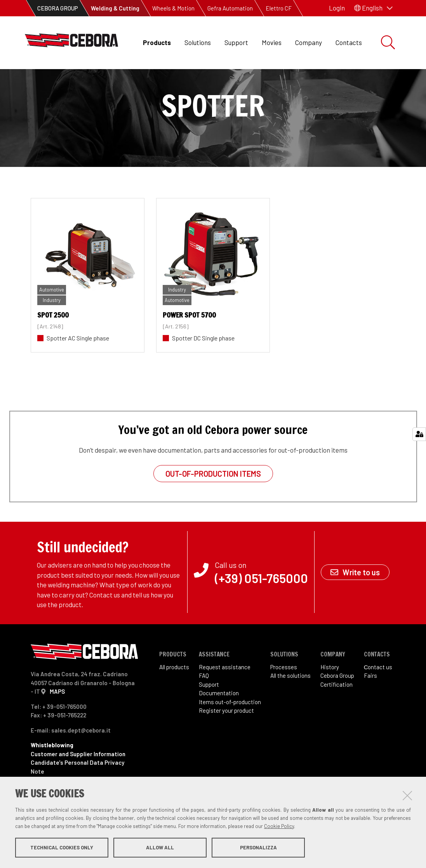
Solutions (198, 42)
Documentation (219, 719)
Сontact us (378, 693)
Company (309, 42)
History (330, 693)
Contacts (349, 42)
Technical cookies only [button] (62, 848)
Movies (272, 42)
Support (236, 42)
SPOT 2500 (53, 341)
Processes (284, 693)
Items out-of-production (230, 728)
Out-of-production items (213, 500)
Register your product (226, 736)
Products (157, 42)
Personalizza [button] (258, 848)
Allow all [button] (160, 848)
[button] (373, 8)
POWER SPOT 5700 (189, 341)
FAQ (204, 701)
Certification (336, 710)
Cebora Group (337, 701)
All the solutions (290, 701)
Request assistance (225, 693)
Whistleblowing (52, 771)
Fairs (370, 701)
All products (174, 693)
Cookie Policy (279, 826)
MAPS (57, 717)
